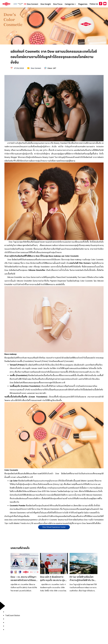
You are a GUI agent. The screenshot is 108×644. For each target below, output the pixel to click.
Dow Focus (58, 4)
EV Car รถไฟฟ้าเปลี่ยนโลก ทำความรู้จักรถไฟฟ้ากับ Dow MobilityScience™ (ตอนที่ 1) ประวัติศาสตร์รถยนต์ (83, 578)
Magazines (83, 4)
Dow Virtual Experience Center (54, 527)
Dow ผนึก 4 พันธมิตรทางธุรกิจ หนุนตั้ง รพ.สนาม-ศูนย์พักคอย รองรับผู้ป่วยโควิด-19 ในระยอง (54, 578)
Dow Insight (46, 4)
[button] (57, 619)
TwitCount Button (13, 615)
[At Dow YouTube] (105, 4)
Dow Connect (33, 4)
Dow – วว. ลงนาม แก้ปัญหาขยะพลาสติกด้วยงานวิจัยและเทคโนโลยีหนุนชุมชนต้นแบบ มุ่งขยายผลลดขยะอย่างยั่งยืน (24, 578)
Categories (71, 4)
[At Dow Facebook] (101, 4)
